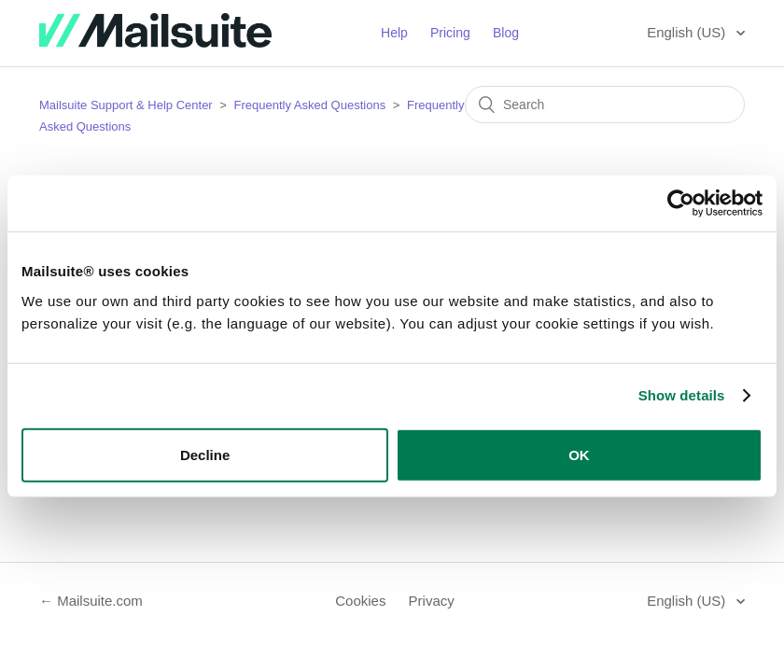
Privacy (432, 601)
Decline (205, 454)
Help (394, 33)
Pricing (450, 33)
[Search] (605, 105)
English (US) (688, 32)
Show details (682, 395)
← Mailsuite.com (91, 601)
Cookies (360, 601)
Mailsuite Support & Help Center (126, 105)
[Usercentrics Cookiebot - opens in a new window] (681, 203)
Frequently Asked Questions (310, 105)
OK (579, 454)
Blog (506, 33)
